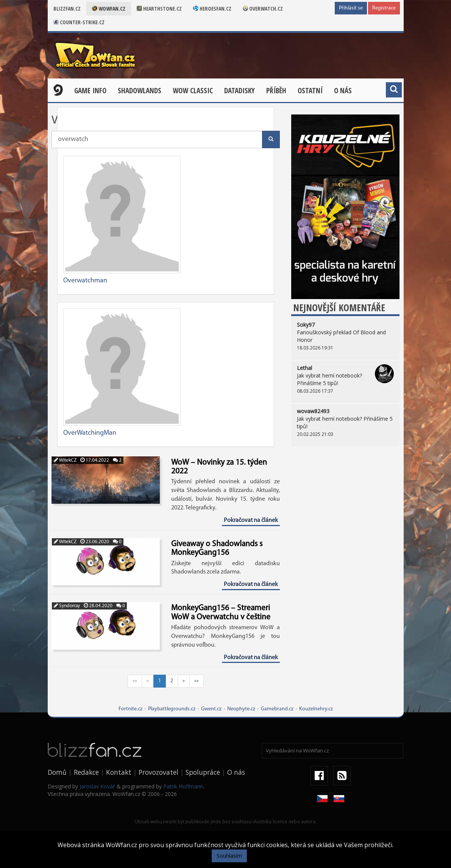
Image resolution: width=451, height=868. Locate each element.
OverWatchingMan (90, 433)
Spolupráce (203, 772)
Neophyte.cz (241, 709)
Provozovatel (158, 772)
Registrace (384, 8)
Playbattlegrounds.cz (172, 709)
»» (197, 681)
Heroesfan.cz (212, 9)
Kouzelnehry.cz (316, 709)
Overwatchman (85, 281)
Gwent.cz (211, 709)
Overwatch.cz (263, 9)
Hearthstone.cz (159, 9)
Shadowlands (140, 91)
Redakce (86, 772)
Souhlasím (229, 856)
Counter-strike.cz (79, 22)
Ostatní (310, 91)
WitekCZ (65, 460)
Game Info (90, 91)
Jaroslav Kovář (97, 786)
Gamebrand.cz (277, 709)
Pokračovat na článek (251, 520)
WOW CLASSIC (193, 91)
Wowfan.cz (109, 9)
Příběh (276, 91)
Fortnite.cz (130, 709)
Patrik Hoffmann (183, 786)
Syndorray (67, 606)
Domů (57, 772)
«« (135, 681)
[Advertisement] (346, 571)
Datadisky (240, 91)
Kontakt (119, 772)
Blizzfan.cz (67, 9)
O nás (343, 91)
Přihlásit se (351, 8)
